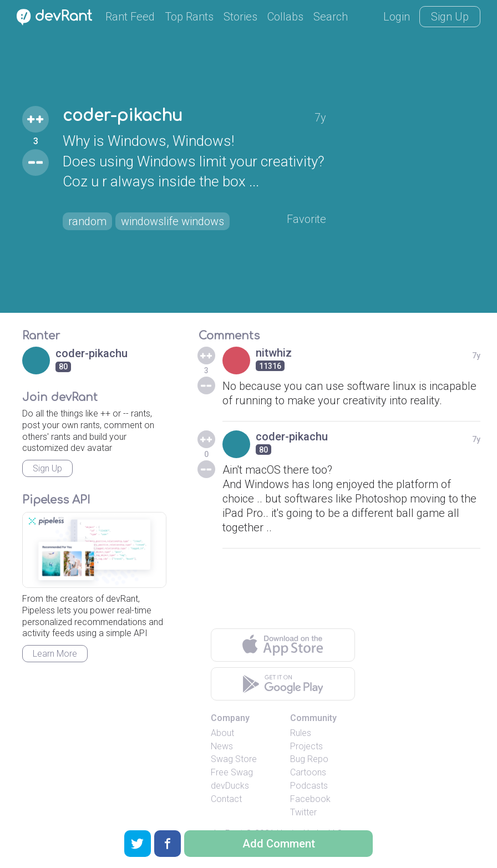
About (222, 733)
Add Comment (279, 844)
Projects (306, 746)
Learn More (55, 654)
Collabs (285, 17)
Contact (226, 799)
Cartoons (308, 772)
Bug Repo (309, 759)
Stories (240, 17)
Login (397, 17)
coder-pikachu (123, 116)
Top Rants (189, 17)
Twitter (303, 812)
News (222, 746)
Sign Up (450, 17)
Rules (301, 733)
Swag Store (234, 759)
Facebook (310, 799)
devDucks (230, 786)
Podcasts (309, 786)
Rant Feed (130, 17)
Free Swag (232, 772)
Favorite (306, 219)
